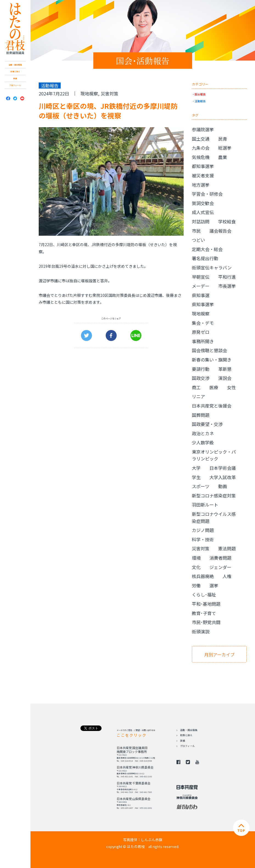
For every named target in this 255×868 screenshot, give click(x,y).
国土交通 (201, 139)
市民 (196, 231)
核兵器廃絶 (203, 576)
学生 (196, 477)
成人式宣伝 (203, 212)
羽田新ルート (205, 505)
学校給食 (227, 221)
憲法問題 (227, 548)
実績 (15, 78)
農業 (223, 157)
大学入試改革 (223, 477)
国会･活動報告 (143, 61)
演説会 (225, 378)
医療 (214, 387)
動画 (223, 486)
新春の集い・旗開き (212, 360)
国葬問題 (201, 415)
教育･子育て (204, 613)
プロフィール (15, 85)
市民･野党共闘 (206, 622)
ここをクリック (131, 735)
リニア (198, 396)
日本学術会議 (223, 468)
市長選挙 (227, 286)
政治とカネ (203, 433)
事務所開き (203, 341)
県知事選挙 (203, 304)
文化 (196, 567)
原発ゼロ (201, 332)
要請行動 (201, 369)
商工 (196, 387)
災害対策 (110, 93)
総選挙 (225, 148)
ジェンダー (220, 567)
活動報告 (200, 101)
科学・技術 (203, 539)
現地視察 (89, 93)
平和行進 (227, 277)
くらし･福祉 (204, 594)
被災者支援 (203, 175)
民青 (223, 139)
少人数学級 (203, 442)
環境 (196, 558)
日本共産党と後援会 (212, 406)
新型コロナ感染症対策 (214, 496)
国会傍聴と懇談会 (209, 350)
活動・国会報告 (15, 65)
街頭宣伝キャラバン (212, 267)
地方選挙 (201, 185)
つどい (198, 240)
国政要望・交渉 (207, 424)
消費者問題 (220, 558)
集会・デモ (203, 323)
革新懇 (225, 369)
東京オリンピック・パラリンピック (214, 455)
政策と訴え (15, 72)
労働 (196, 585)
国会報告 (200, 94)
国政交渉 (201, 378)
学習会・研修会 (207, 194)
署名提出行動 (205, 258)
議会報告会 (220, 231)
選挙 (214, 585)
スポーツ (201, 486)
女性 (231, 387)
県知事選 (201, 295)
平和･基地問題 (206, 604)
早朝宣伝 (201, 277)
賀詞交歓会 (203, 203)
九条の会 (201, 148)
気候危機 (201, 157)
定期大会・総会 (207, 249)
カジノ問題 (203, 530)
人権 (227, 576)
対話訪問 (201, 221)
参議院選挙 (203, 129)
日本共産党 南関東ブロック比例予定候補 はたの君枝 (15, 29)
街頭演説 (201, 631)
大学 (196, 468)
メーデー (201, 286)
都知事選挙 (203, 166)
